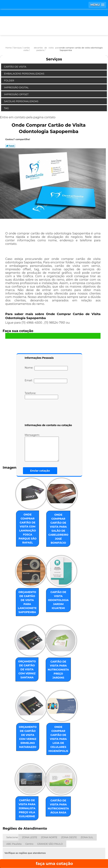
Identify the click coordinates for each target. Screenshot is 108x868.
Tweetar (10, 146)
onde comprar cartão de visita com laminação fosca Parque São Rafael (24, 523)
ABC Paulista (14, 811)
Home (24, 843)
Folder (9, 80)
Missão (83, 843)
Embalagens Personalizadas (24, 74)
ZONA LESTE (30, 805)
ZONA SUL (87, 805)
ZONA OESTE (69, 805)
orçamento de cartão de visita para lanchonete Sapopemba (24, 588)
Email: (46, 381)
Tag (7, 108)
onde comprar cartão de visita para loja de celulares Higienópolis (62, 715)
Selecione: (12, 805)
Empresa (54, 843)
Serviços (54, 59)
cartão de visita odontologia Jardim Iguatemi (62, 584)
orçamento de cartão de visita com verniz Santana (24, 651)
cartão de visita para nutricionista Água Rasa (62, 778)
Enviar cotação (40, 471)
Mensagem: (47, 447)
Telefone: (41, 395)
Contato (51, 854)
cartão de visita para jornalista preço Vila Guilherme (24, 778)
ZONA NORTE (49, 805)
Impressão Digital (17, 87)
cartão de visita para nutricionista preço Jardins (62, 651)
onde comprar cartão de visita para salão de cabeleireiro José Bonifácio (62, 523)
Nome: (46, 368)
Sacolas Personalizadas (21, 101)
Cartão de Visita (15, 67)
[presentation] (48, 412)
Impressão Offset (17, 94)
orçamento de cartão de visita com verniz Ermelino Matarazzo (24, 715)
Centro (29, 811)
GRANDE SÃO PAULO (50, 811)
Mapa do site (84, 854)
